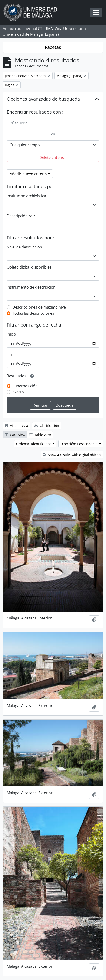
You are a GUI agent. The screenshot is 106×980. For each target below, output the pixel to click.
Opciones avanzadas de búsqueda (43, 99)
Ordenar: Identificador (34, 444)
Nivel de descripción (24, 247)
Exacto (18, 392)
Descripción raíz (21, 216)
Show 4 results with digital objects (72, 455)
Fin (9, 354)
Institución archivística (26, 196)
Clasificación (47, 426)
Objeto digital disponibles (29, 267)
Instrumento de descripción (31, 287)
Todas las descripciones (33, 313)
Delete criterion (53, 157)
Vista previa (17, 426)
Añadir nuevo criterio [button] (28, 174)
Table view (40, 435)
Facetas (53, 47)
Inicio (11, 334)
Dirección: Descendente (79, 444)
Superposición (25, 386)
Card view (15, 435)
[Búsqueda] (53, 123)
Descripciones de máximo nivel (40, 307)
